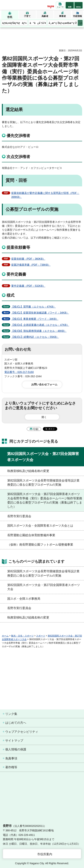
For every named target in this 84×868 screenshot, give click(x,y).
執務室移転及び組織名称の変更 (28, 471)
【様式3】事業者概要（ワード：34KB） (35, 319)
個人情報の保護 (16, 749)
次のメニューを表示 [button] (80, 23)
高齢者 (45, 16)
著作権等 (11, 767)
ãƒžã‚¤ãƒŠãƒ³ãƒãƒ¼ (14, 23)
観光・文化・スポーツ (22, 636)
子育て (27, 16)
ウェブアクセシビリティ (22, 732)
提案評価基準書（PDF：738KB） (31, 265)
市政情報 (77, 16)
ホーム (5, 636)
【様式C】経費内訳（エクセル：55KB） (35, 337)
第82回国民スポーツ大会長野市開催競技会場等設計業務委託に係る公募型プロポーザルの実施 (43, 483)
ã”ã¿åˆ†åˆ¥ (38, 23)
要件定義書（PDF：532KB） (28, 286)
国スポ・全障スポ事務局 (24, 599)
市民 (10, 17)
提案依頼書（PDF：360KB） (28, 259)
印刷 (36, 429)
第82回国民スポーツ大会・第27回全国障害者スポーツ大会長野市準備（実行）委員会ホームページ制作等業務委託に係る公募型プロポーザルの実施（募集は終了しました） (45, 500)
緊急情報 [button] (51, 6)
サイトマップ (14, 741)
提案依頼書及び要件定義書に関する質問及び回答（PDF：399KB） (45, 195)
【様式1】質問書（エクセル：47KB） (33, 307)
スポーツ (41, 636)
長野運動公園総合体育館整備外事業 (31, 535)
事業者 (62, 16)
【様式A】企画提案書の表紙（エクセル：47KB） (40, 325)
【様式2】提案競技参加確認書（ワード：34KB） (40, 313)
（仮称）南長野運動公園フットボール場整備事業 (40, 545)
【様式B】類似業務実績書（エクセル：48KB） (39, 331)
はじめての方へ (16, 723)
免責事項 (11, 758)
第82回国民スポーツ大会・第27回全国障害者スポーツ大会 (43, 457)
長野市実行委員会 (19, 516)
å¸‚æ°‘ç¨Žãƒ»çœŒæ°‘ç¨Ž (63, 23)
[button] (70, 5)
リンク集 (11, 714)
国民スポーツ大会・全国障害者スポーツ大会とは (40, 526)
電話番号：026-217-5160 (19, 372)
